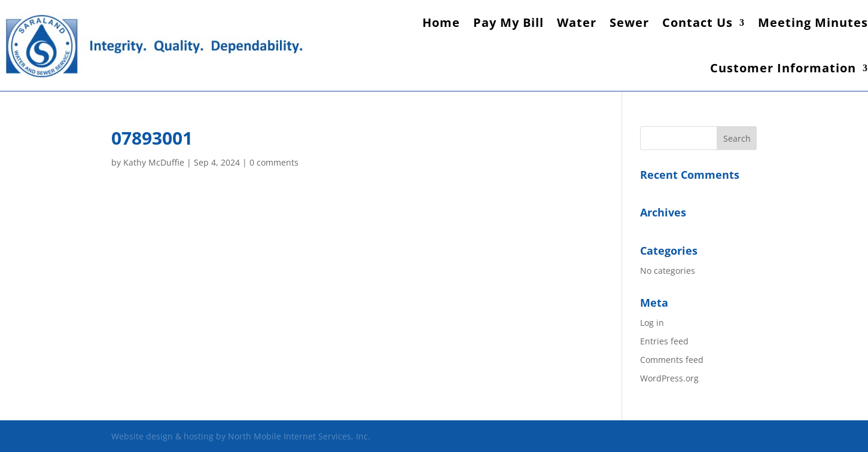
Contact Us (698, 22)
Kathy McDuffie (154, 162)
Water (577, 22)
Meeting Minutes (813, 22)
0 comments (274, 162)
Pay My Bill (508, 22)
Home (441, 22)
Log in (652, 323)
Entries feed (664, 341)
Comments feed (672, 360)
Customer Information (783, 68)
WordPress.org (669, 378)
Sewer (629, 22)
